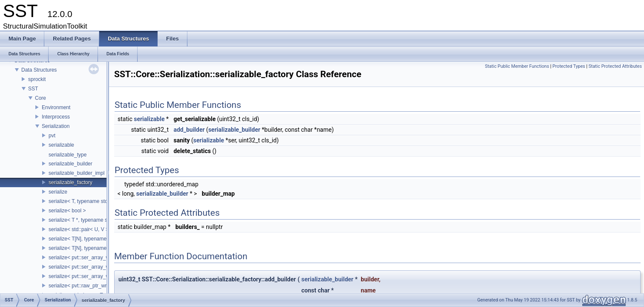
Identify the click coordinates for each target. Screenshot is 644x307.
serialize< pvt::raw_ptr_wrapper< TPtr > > (96, 286)
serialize (58, 192)
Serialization (56, 126)
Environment (56, 107)
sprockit (37, 79)
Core (40, 98)
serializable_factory (70, 182)
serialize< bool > (67, 211)
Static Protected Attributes (615, 66)
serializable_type (68, 155)
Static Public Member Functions (517, 66)
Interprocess (56, 117)
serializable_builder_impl (76, 173)
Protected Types (569, 66)
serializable (61, 145)
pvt (52, 136)
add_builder (189, 130)
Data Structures (39, 70)
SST (33, 89)
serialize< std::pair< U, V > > (81, 229)
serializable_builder (70, 164)
